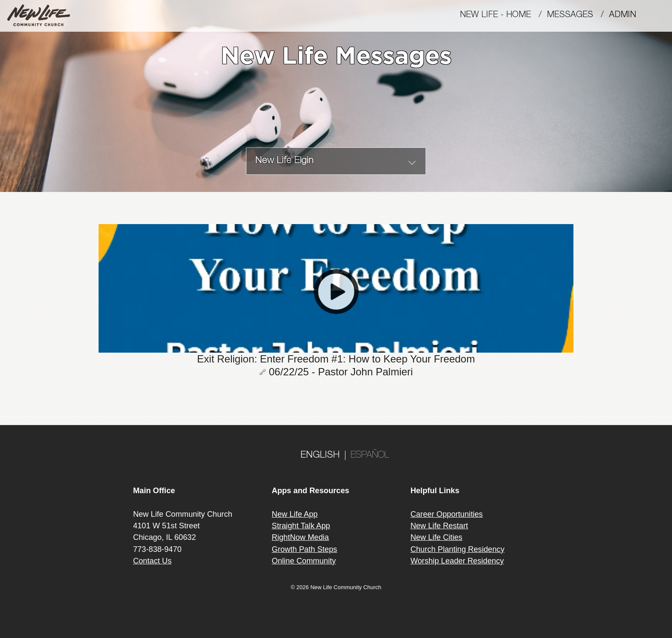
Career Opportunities (447, 514)
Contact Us (152, 561)
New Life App (295, 514)
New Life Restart (439, 526)
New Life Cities (436, 537)
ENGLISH (320, 455)
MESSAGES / (578, 15)
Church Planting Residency (457, 549)
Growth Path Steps (304, 549)
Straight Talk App (301, 526)
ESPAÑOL (370, 455)
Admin (626, 15)
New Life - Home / (503, 15)
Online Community (304, 561)
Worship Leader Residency (457, 561)
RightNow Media (300, 537)
